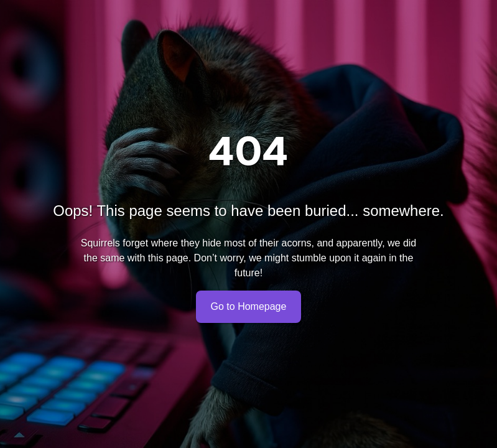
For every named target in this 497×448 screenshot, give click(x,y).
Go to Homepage (249, 307)
